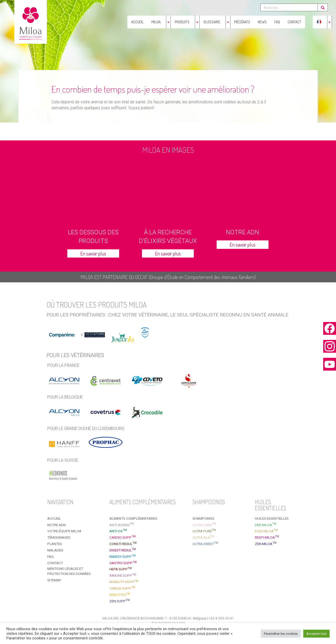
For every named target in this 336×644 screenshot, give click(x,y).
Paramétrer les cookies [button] (281, 634)
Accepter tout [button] (316, 634)
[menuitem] (319, 22)
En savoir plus (93, 253)
